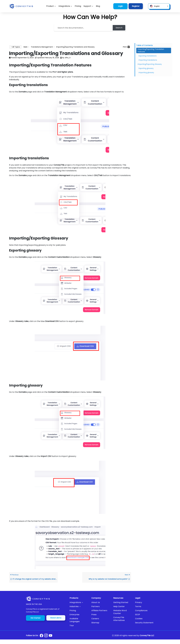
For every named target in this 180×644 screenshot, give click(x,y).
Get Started (35, 618)
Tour (72, 625)
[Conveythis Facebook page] (41, 636)
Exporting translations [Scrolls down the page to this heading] (148, 56)
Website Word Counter (120, 612)
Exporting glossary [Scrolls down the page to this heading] (146, 68)
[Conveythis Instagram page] (46, 635)
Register (136, 6)
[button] (88, 6)
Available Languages (75, 620)
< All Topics (15, 47)
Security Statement (144, 623)
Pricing (73, 610)
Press (94, 615)
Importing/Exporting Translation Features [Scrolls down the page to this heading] (151, 50)
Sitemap (95, 623)
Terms (138, 606)
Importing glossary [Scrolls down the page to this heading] (146, 72)
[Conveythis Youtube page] (51, 635)
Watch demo (56, 618)
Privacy (139, 602)
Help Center (119, 606)
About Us (96, 602)
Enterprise (74, 615)
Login (120, 6)
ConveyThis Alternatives (119, 619)
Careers (95, 619)
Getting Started (121, 602)
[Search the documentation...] (84, 28)
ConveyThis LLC (147, 635)
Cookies (139, 619)
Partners (95, 606)
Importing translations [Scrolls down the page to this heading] (148, 60)
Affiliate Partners (99, 610)
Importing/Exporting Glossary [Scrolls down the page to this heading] (150, 64)
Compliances (141, 610)
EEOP (138, 615)
